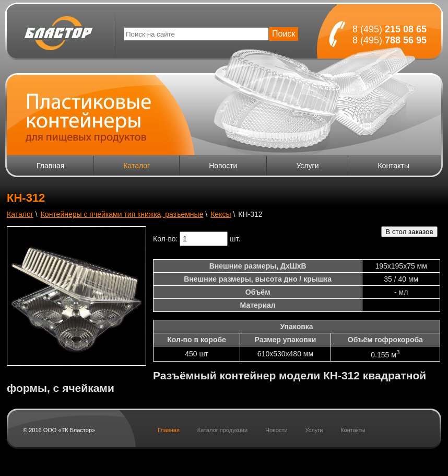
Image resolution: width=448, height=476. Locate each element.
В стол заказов (409, 232)
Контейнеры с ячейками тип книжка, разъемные (122, 214)
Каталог (137, 166)
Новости (223, 166)
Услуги (307, 166)
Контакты (393, 166)
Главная (50, 166)
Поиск (284, 34)
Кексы (221, 214)
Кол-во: (165, 239)
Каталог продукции (222, 430)
